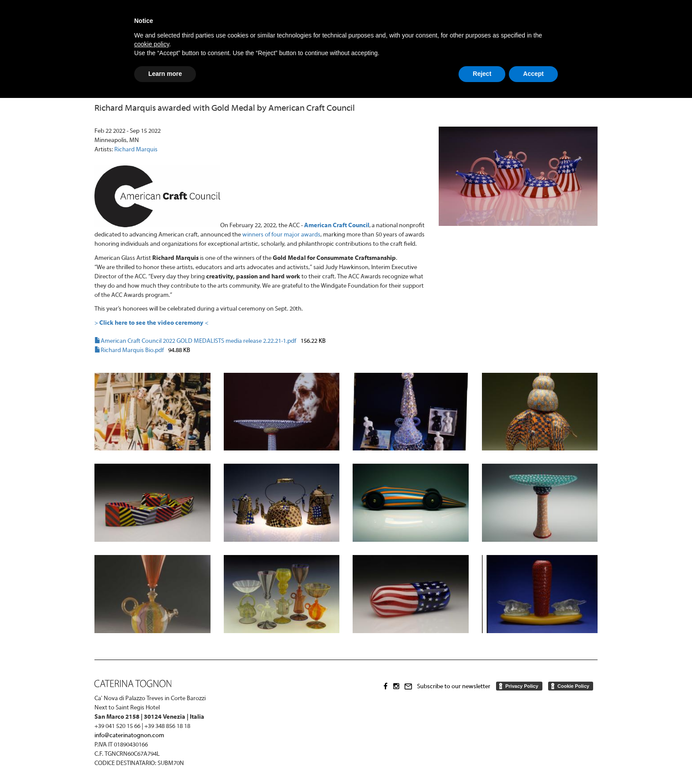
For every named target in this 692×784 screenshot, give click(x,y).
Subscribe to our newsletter (454, 686)
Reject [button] (482, 74)
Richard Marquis (136, 150)
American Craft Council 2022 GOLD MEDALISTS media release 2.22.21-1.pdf (198, 341)
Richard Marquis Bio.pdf (132, 351)
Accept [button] (533, 74)
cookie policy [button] (152, 44)
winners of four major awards (281, 235)
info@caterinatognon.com (129, 736)
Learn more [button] (165, 74)
